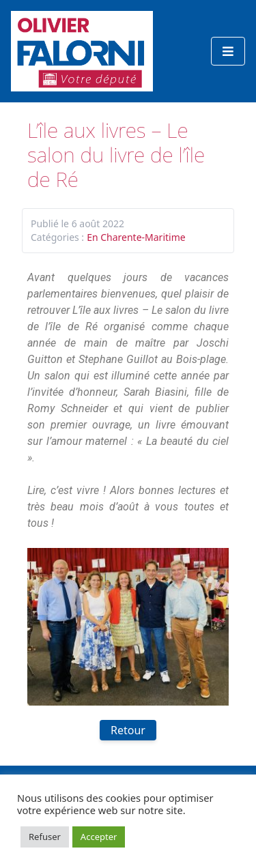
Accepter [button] (99, 837)
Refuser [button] (45, 837)
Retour (128, 730)
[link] (118, 359)
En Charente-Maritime (136, 237)
